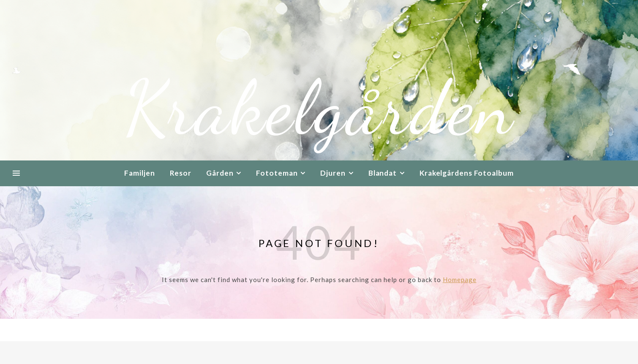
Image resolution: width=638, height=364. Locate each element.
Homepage (460, 280)
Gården (220, 173)
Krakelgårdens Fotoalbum (467, 173)
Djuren (333, 173)
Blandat (383, 173)
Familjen (139, 173)
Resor (181, 173)
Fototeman (277, 173)
